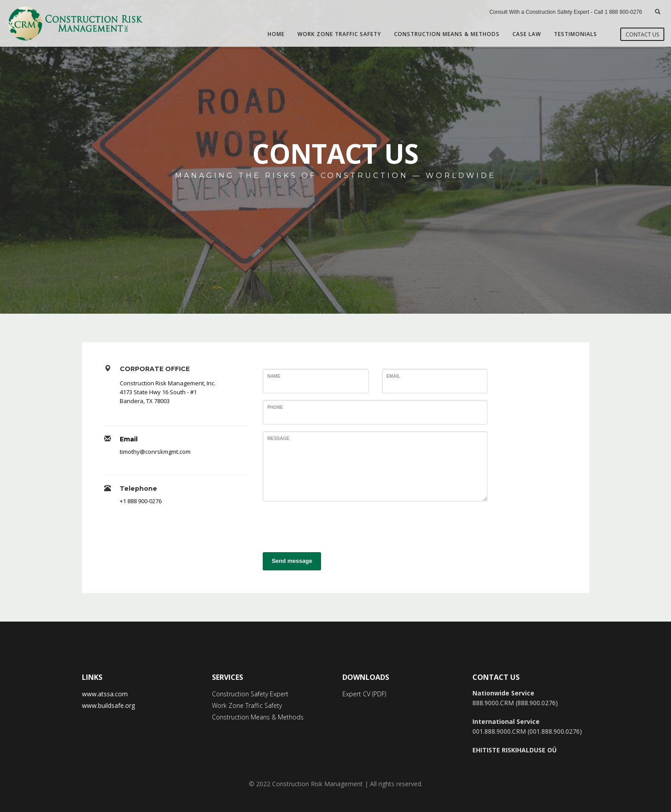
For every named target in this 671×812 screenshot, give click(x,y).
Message (278, 438)
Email (129, 439)
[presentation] (330, 525)
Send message (292, 561)
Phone (275, 407)
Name (274, 376)
